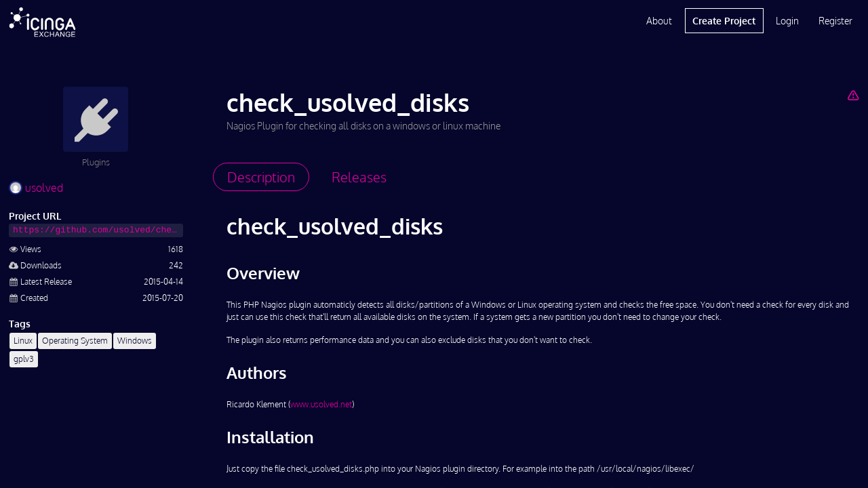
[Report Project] (853, 95)
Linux (23, 341)
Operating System (75, 341)
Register (835, 21)
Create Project (724, 21)
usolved (36, 188)
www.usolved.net (321, 404)
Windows (135, 341)
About (659, 21)
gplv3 (24, 359)
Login (787, 21)
